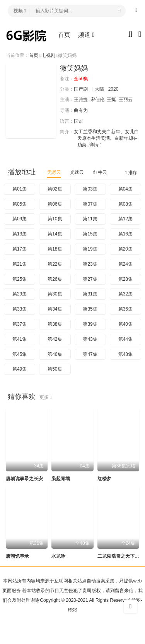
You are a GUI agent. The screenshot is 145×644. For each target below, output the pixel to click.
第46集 (55, 354)
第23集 (90, 264)
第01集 (20, 189)
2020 (113, 89)
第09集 (20, 219)
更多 (46, 397)
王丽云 (126, 100)
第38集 (55, 324)
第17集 (20, 249)
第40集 (125, 324)
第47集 (90, 354)
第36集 (125, 309)
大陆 (99, 89)
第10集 (55, 219)
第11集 (90, 219)
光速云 (77, 172)
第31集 (90, 294)
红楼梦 (104, 479)
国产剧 (81, 89)
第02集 (55, 189)
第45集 (20, 354)
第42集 (55, 339)
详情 (96, 145)
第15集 (90, 234)
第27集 (90, 279)
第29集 (20, 294)
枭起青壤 (61, 479)
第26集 (55, 279)
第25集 (20, 279)
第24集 (125, 264)
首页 (64, 35)
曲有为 (81, 110)
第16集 (125, 234)
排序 (131, 173)
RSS (72, 610)
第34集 (55, 309)
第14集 (55, 234)
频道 (86, 35)
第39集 (90, 324)
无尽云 (54, 172)
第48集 (125, 354)
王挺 (111, 100)
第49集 (20, 369)
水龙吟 (58, 556)
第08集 (125, 204)
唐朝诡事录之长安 (24, 479)
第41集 (20, 339)
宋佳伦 (97, 100)
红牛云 (100, 172)
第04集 (125, 189)
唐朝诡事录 (17, 556)
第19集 (90, 249)
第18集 (55, 249)
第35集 (90, 309)
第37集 (20, 324)
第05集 (20, 204)
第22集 (55, 264)
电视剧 (48, 55)
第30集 (55, 294)
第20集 (125, 249)
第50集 (55, 369)
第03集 (90, 189)
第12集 (125, 219)
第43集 (90, 339)
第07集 (90, 204)
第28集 (125, 279)
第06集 (55, 204)
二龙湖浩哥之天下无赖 (121, 556)
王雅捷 (81, 100)
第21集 (20, 264)
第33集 (20, 309)
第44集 (125, 339)
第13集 (20, 234)
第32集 (125, 294)
